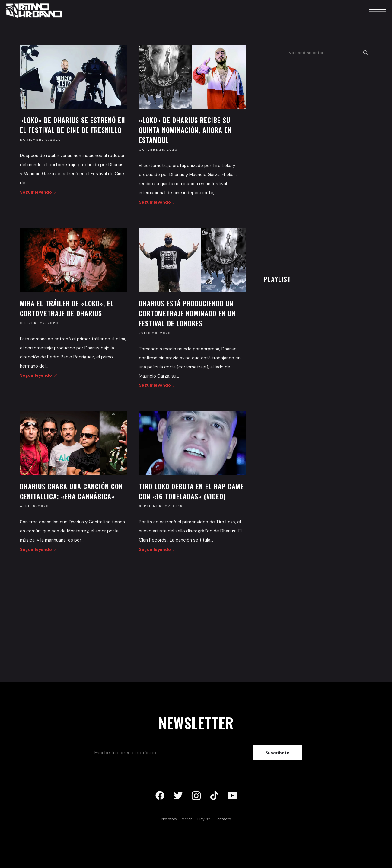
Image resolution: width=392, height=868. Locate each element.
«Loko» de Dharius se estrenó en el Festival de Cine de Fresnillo (73, 125)
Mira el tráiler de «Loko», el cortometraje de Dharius (67, 308)
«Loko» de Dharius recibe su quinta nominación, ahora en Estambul (185, 130)
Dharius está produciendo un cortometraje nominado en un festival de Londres (187, 313)
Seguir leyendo (37, 192)
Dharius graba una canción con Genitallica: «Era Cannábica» (71, 491)
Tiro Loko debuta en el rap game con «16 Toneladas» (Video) (191, 491)
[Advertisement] (309, 166)
